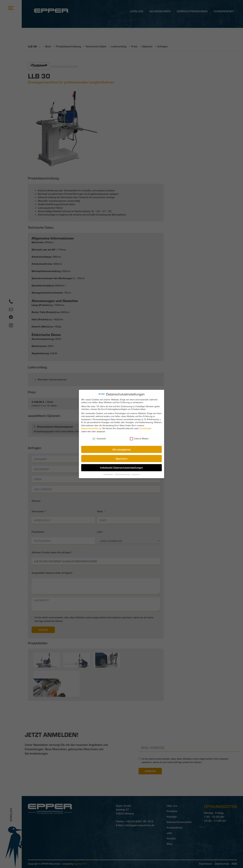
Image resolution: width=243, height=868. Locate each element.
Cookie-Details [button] (109, 474)
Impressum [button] (135, 474)
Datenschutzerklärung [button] (123, 474)
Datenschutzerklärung (92, 429)
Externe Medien (139, 438)
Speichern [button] (121, 458)
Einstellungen (145, 429)
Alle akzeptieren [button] (122, 449)
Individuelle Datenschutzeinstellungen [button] (122, 467)
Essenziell (99, 438)
